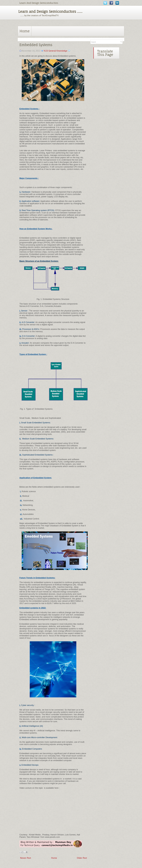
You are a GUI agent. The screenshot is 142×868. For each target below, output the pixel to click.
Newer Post (26, 858)
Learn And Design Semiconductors (39, 3)
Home (25, 31)
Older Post (82, 858)
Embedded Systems (36, 45)
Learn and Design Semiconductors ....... (50, 11)
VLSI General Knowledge (55, 51)
